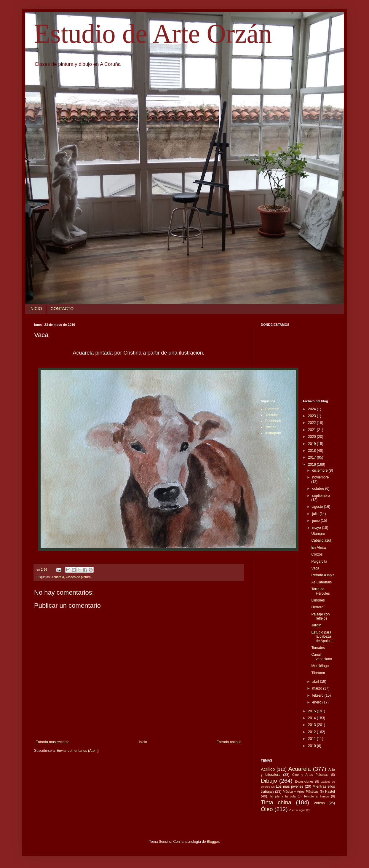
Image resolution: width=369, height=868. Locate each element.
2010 (312, 746)
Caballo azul (321, 540)
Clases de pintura (78, 577)
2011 (312, 739)
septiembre (321, 496)
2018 (312, 451)
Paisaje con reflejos (320, 616)
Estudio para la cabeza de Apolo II (322, 637)
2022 (312, 423)
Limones (318, 600)
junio (316, 521)
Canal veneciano (322, 657)
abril (316, 682)
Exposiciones (304, 781)
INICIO (36, 309)
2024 (312, 409)
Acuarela (58, 577)
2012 (312, 732)
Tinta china (276, 802)
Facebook (273, 421)
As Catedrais (321, 582)
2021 (312, 430)
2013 (312, 725)
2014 (312, 718)
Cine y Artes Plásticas (310, 775)
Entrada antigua (229, 742)
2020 (312, 437)
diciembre (320, 470)
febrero (318, 695)
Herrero (317, 607)
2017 (312, 457)
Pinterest (272, 409)
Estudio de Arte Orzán (153, 34)
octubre (318, 489)
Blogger (213, 842)
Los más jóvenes (290, 786)
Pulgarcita (319, 561)
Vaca (315, 568)
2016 (312, 465)
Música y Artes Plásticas (301, 792)
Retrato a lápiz (323, 575)
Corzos (317, 554)
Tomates (318, 648)
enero (317, 702)
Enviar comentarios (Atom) (78, 751)
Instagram (273, 433)
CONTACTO (62, 309)
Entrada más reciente (52, 742)
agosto (318, 507)
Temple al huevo (316, 796)
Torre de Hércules (320, 591)
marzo (318, 688)
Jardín (316, 625)
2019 (312, 444)
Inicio (143, 742)
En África (318, 548)
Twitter (270, 427)
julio (316, 514)
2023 (312, 416)
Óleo (267, 809)
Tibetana (318, 673)
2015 (312, 711)
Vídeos (319, 803)
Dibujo (269, 781)
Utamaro (318, 534)
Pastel (330, 792)
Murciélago (320, 666)
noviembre (320, 477)
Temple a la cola (282, 796)
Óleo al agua (297, 810)
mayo (317, 528)
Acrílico (268, 769)
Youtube (272, 415)
